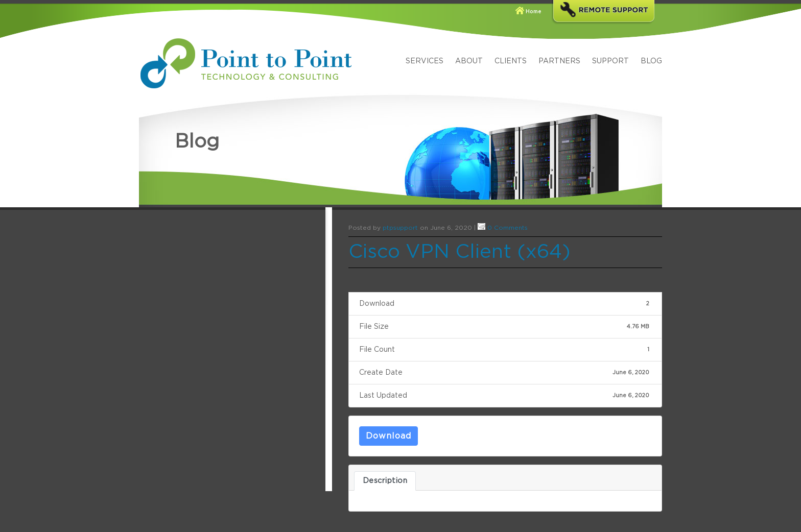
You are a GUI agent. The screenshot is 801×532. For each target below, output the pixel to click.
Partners (559, 61)
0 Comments (508, 228)
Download (388, 436)
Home (534, 12)
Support (610, 61)
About (469, 61)
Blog (651, 61)
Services (425, 61)
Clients (511, 61)
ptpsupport (400, 228)
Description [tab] (385, 481)
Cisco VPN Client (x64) (460, 252)
